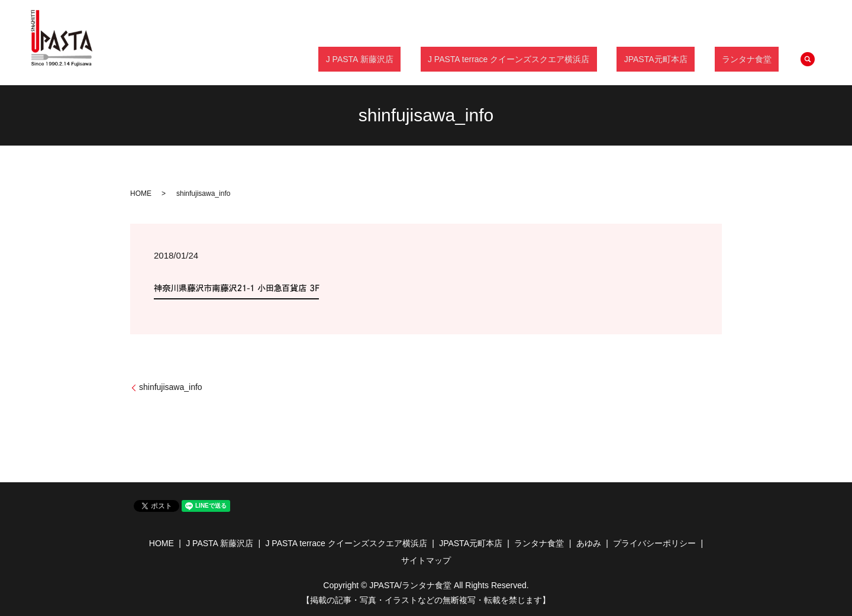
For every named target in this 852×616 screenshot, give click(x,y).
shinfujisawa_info (171, 387)
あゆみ (589, 543)
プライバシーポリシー (654, 543)
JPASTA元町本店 (678, 59)
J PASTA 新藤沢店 (411, 59)
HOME (141, 193)
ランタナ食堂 (754, 59)
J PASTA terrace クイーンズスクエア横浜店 (545, 59)
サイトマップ (426, 560)
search (808, 59)
